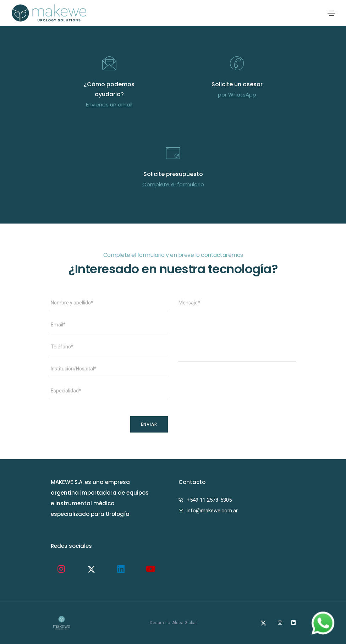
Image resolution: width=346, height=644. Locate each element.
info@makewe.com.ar (212, 511)
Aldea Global (184, 623)
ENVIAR (149, 424)
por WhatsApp (237, 95)
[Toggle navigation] (331, 13)
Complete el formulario (173, 184)
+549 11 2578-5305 (209, 500)
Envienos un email (109, 104)
